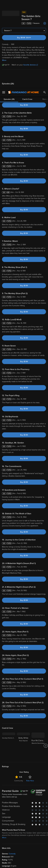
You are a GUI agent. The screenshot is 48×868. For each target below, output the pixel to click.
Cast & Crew (27, 73)
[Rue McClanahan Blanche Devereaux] (38, 743)
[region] (24, 844)
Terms (7, 829)
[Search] (45, 4)
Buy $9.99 (28, 35)
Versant (21, 827)
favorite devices (31, 62)
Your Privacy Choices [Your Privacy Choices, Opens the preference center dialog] (24, 857)
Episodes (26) (9, 73)
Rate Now (30, 778)
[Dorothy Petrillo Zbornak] (9, 743)
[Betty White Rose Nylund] (23, 743)
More (4, 57)
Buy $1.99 (24, 102)
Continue (24, 864)
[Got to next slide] (46, 743)
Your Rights (40, 834)
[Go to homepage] (23, 4)
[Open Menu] (4, 4)
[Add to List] (45, 20)
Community (19, 778)
